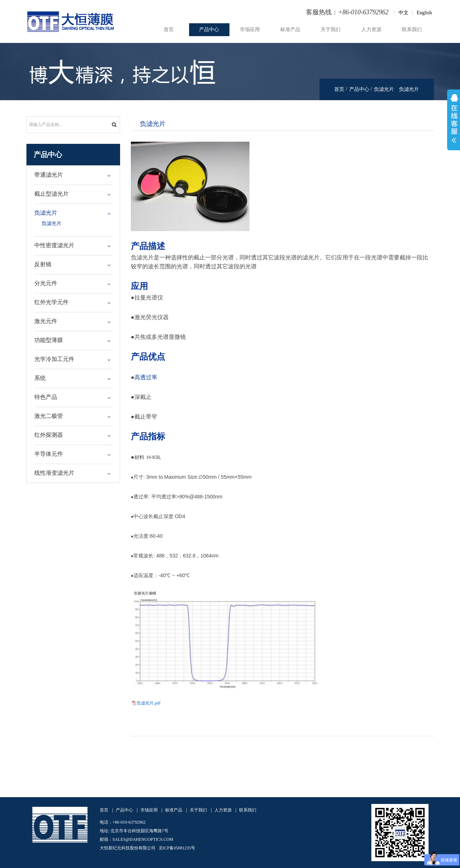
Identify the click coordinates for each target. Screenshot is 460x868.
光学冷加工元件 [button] (54, 359)
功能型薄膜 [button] (49, 340)
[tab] (73, 175)
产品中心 (209, 30)
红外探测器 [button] (49, 435)
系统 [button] (40, 378)
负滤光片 (384, 89)
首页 (169, 30)
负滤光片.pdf (149, 703)
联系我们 (412, 30)
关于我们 (331, 30)
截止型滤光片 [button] (51, 194)
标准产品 (290, 30)
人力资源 (371, 30)
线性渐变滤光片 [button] (54, 473)
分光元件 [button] (46, 283)
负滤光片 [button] (46, 213)
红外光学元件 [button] (51, 302)
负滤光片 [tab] (153, 123)
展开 (454, 120)
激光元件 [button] (46, 321)
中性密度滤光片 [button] (54, 245)
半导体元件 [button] (49, 454)
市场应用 (250, 30)
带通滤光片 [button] (49, 175)
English (424, 13)
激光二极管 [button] (49, 416)
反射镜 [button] (43, 264)
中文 (404, 13)
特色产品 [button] (46, 397)
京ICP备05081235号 (177, 848)
